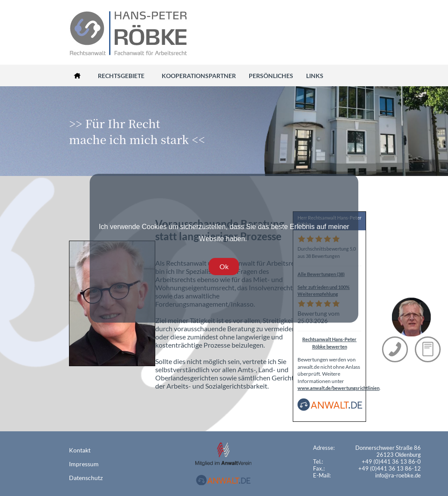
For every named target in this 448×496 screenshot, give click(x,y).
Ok (224, 266)
